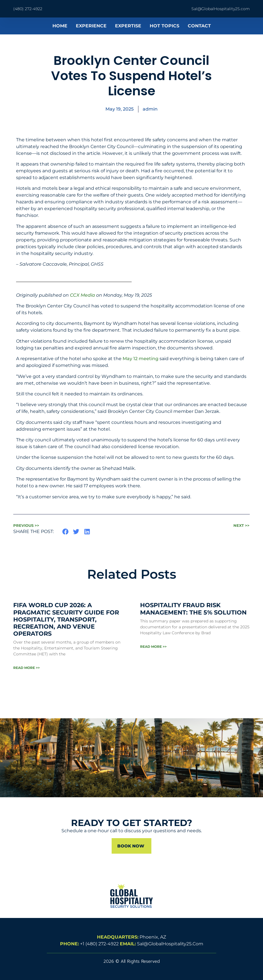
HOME (60, 26)
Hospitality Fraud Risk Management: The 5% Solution (193, 609)
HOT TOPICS (164, 26)
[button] (66, 531)
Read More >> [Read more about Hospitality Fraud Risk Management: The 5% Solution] (153, 647)
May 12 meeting (141, 359)
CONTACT (199, 26)
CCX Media (82, 295)
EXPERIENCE (91, 26)
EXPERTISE (128, 26)
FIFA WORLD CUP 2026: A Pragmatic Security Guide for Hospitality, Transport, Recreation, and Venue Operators (66, 619)
